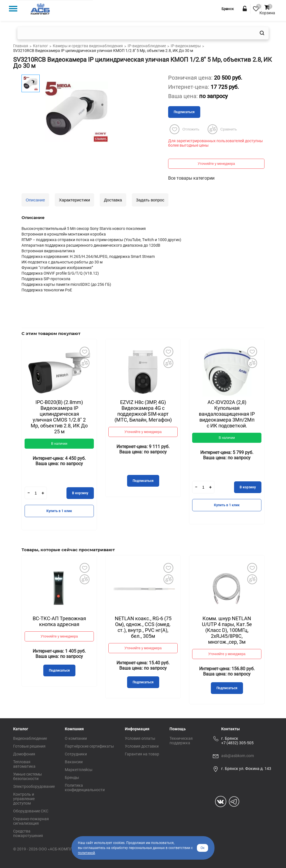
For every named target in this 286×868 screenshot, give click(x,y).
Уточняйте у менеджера (216, 164)
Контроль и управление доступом (24, 799)
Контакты (231, 729)
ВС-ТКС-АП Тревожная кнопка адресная (59, 621)
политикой (86, 853)
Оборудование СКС (31, 811)
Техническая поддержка (181, 741)
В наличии (59, 444)
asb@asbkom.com (238, 756)
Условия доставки (142, 746)
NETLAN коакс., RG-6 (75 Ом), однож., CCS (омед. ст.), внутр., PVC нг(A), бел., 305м (143, 627)
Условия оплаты (140, 738)
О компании (76, 738)
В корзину (80, 493)
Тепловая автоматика (24, 764)
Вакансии (74, 762)
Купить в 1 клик (59, 511)
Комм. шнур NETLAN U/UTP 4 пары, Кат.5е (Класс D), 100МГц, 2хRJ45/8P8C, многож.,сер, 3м (227, 630)
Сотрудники (76, 754)
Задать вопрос (150, 200)
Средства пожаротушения (28, 833)
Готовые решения (29, 746)
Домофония (24, 754)
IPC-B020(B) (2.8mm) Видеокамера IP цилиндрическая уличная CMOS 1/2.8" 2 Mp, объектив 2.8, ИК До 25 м (59, 417)
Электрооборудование (34, 786)
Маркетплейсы (79, 770)
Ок (202, 848)
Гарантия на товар (142, 754)
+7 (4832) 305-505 (237, 743)
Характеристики (74, 200)
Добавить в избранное (84, 351)
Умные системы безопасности (28, 776)
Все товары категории (191, 178)
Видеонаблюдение (30, 738)
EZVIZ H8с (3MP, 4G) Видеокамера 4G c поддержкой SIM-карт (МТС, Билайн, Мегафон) (143, 411)
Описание (35, 200)
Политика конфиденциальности (85, 788)
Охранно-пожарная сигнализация (31, 821)
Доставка (113, 200)
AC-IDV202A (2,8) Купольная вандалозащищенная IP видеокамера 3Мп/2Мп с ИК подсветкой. (227, 414)
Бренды (72, 777)
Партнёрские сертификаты (89, 746)
